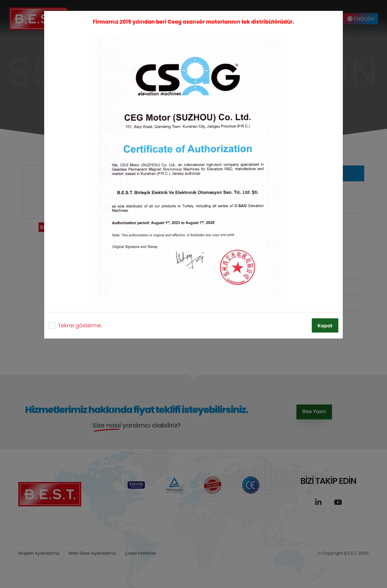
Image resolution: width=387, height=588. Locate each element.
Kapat (325, 326)
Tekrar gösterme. (80, 325)
